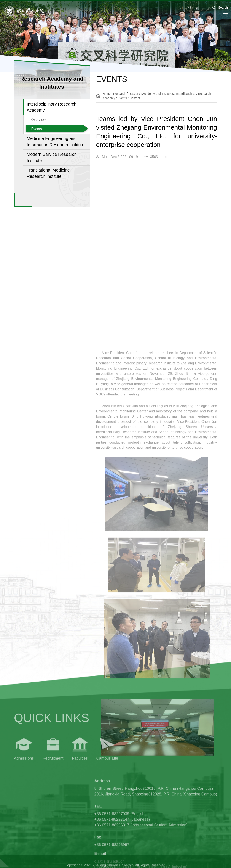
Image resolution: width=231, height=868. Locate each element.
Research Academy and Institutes (151, 94)
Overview (39, 120)
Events (37, 129)
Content (135, 98)
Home (107, 94)
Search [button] (219, 8)
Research (120, 94)
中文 (195, 8)
